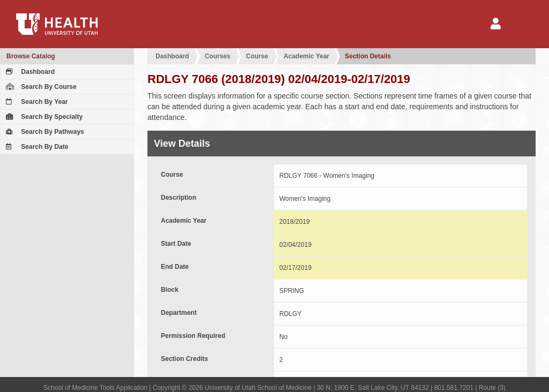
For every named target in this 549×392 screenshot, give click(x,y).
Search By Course (40, 87)
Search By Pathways (44, 132)
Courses (218, 56)
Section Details (368, 56)
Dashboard (29, 72)
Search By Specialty (43, 117)
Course (257, 56)
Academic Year (306, 56)
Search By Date (36, 147)
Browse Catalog (31, 56)
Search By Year (36, 102)
